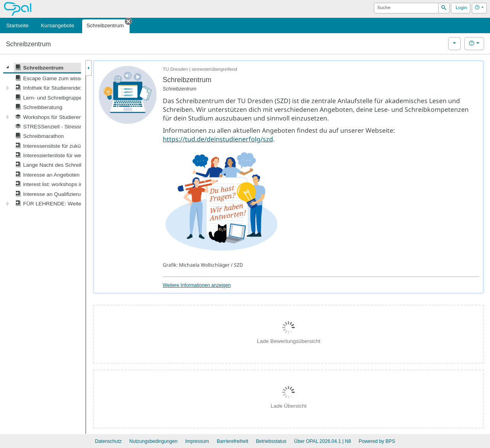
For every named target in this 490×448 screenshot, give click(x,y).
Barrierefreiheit (232, 441)
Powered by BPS (377, 441)
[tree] (42, 136)
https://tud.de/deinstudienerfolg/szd (218, 139)
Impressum (197, 441)
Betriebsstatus (271, 441)
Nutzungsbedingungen (153, 441)
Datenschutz (108, 441)
